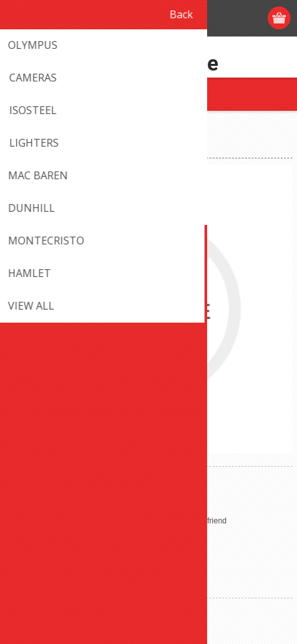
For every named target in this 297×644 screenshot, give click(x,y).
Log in (230, 18)
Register (204, 18)
